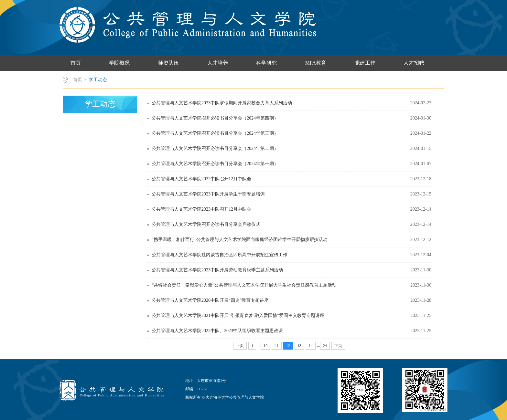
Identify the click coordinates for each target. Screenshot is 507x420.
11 (277, 346)
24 (325, 346)
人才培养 (218, 63)
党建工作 (365, 63)
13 (299, 346)
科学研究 (266, 63)
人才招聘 (414, 63)
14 (311, 346)
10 (265, 346)
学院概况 (119, 63)
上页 (240, 346)
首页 (76, 63)
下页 (338, 346)
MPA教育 (316, 63)
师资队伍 (168, 63)
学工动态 (98, 80)
